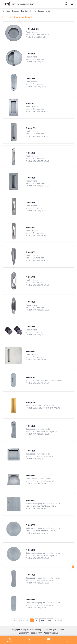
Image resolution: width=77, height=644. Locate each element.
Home (8, 11)
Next (43, 620)
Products (16, 11)
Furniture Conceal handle (40, 11)
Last (50, 620)
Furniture (25, 11)
